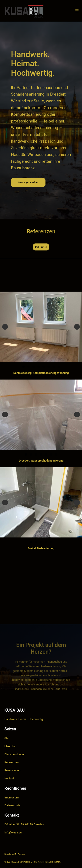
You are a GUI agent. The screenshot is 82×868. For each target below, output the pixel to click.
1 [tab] (24, 367)
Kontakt (9, 778)
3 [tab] (34, 367)
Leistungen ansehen (28, 183)
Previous (5, 327)
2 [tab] (29, 367)
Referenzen (11, 762)
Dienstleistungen (15, 754)
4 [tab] (39, 367)
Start (7, 738)
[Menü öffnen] (77, 11)
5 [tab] (44, 367)
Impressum (11, 797)
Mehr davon (41, 247)
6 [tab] (49, 367)
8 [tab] (59, 367)
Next (77, 327)
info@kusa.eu (13, 832)
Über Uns (10, 746)
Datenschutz (12, 805)
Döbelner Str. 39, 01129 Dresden (24, 824)
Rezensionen (12, 770)
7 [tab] (54, 367)
